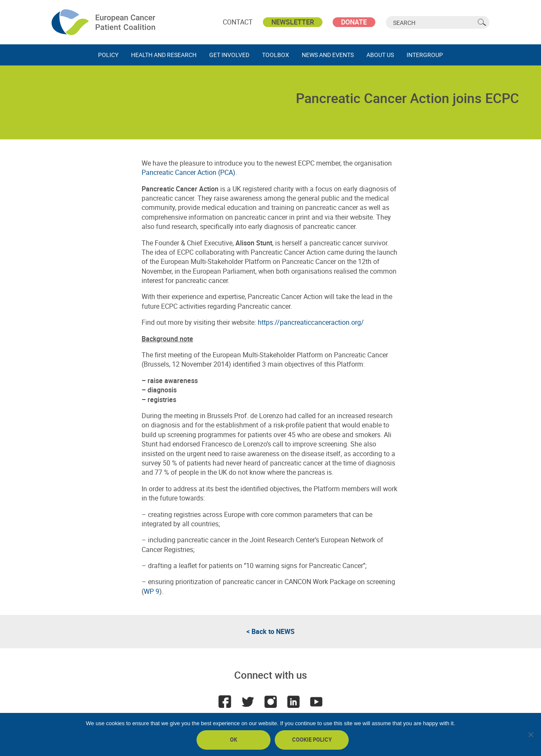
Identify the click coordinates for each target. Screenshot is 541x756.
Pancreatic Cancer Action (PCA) (189, 172)
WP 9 (152, 591)
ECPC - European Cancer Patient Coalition (104, 22)
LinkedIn (293, 702)
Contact (238, 22)
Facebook (225, 702)
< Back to (270, 631)
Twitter (248, 702)
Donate (354, 22)
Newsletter (293, 22)
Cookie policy (312, 740)
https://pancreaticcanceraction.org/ (311, 322)
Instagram (270, 702)
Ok (234, 740)
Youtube (316, 702)
